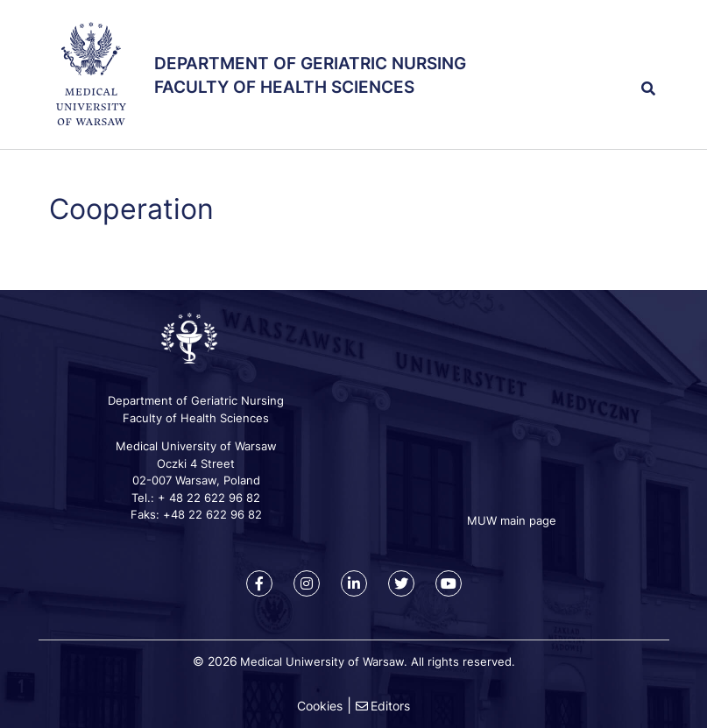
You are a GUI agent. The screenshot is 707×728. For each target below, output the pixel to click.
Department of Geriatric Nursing (310, 64)
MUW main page (512, 520)
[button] (617, 50)
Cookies (320, 706)
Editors (390, 706)
